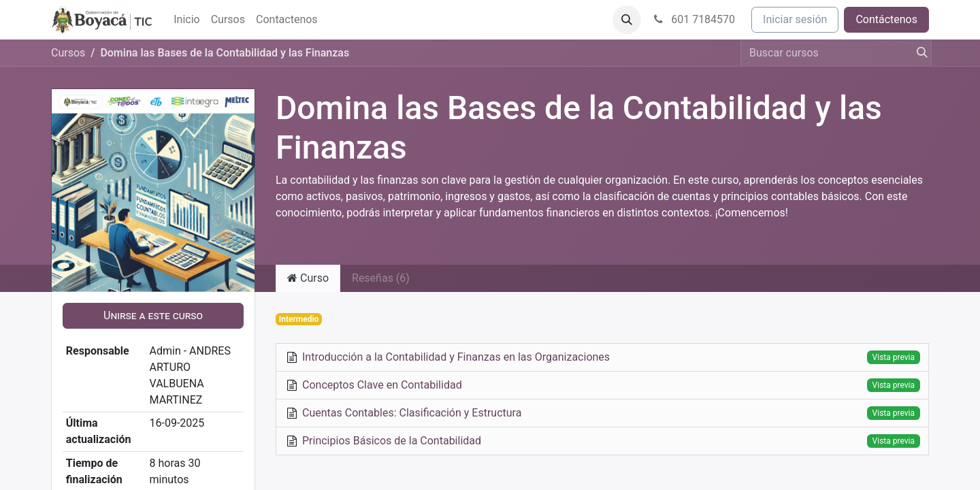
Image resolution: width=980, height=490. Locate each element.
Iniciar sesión (795, 19)
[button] (627, 20)
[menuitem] (186, 20)
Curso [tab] (308, 278)
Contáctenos (886, 19)
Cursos (68, 53)
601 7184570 (693, 19)
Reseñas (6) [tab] (381, 278)
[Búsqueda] (918, 53)
